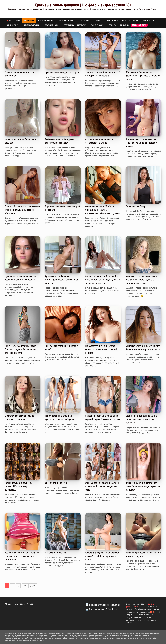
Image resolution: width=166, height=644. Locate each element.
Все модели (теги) (139, 25)
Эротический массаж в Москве (19, 604)
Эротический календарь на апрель (63, 72)
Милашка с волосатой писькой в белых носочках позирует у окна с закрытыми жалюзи (103, 280)
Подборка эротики (66, 21)
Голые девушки (13, 25)
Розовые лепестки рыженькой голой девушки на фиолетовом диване (141, 143)
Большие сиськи (110, 21)
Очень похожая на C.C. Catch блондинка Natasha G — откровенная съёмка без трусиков (102, 210)
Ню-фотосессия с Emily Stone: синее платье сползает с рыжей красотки (101, 349)
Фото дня (96, 21)
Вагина (125, 21)
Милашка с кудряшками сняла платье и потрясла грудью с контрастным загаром (141, 280)
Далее (33, 586)
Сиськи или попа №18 (56, 483)
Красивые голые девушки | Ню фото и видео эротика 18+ (83, 5)
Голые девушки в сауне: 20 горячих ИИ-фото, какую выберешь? (18, 486)
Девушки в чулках (52, 25)
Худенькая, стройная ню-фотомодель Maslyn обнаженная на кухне (62, 280)
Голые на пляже (97, 25)
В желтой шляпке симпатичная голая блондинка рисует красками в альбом (143, 486)
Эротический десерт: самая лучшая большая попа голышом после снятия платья (22, 556)
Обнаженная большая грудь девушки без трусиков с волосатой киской (143, 76)
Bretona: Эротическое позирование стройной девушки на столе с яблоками (22, 210)
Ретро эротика (68, 25)
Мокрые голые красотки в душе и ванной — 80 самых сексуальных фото (102, 486)
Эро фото (113, 25)
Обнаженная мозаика (56, 553)
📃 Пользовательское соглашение (103, 605)
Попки (136, 21)
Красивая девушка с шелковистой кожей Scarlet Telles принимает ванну (102, 556)
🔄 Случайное (29, 21)
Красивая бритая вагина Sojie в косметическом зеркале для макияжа (141, 419)
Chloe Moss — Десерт (136, 206)
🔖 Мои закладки (13, 21)
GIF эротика (124, 25)
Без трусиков (82, 25)
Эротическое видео (45, 21)
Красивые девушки (32, 25)
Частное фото (147, 21)
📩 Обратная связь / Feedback (101, 609)
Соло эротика (84, 21)
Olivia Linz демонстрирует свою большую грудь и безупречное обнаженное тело (20, 349)
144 (25, 586)
